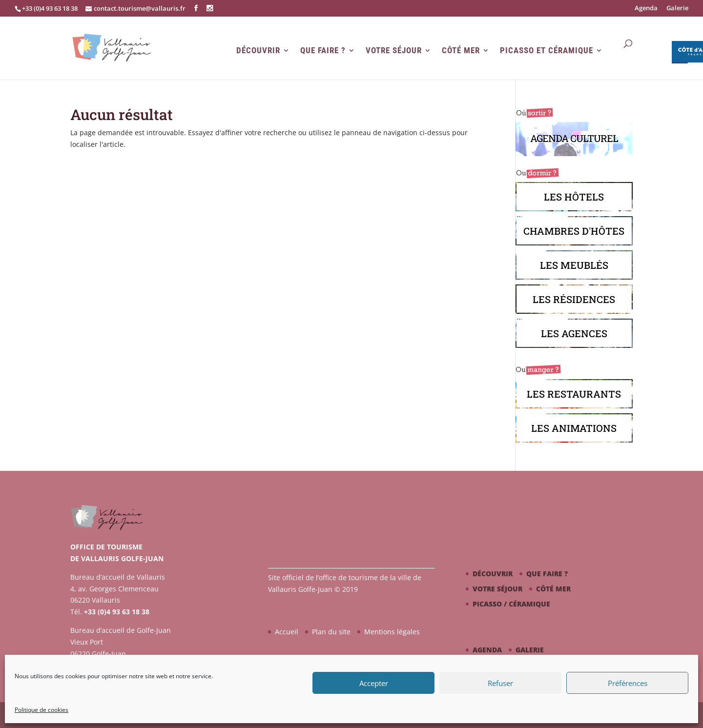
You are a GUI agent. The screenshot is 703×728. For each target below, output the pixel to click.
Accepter (374, 683)
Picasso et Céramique (547, 51)
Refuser (500, 683)
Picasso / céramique (511, 604)
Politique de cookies (41, 710)
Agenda (646, 9)
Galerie (677, 9)
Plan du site (331, 632)
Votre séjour (394, 51)
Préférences (628, 683)
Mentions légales (392, 632)
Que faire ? (323, 51)
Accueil (287, 632)
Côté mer (461, 51)
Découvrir (258, 51)
